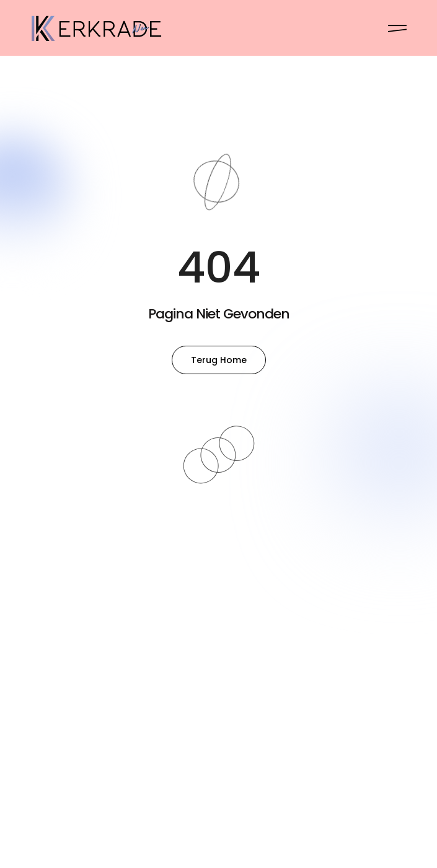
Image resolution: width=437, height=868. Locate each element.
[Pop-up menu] (397, 28)
